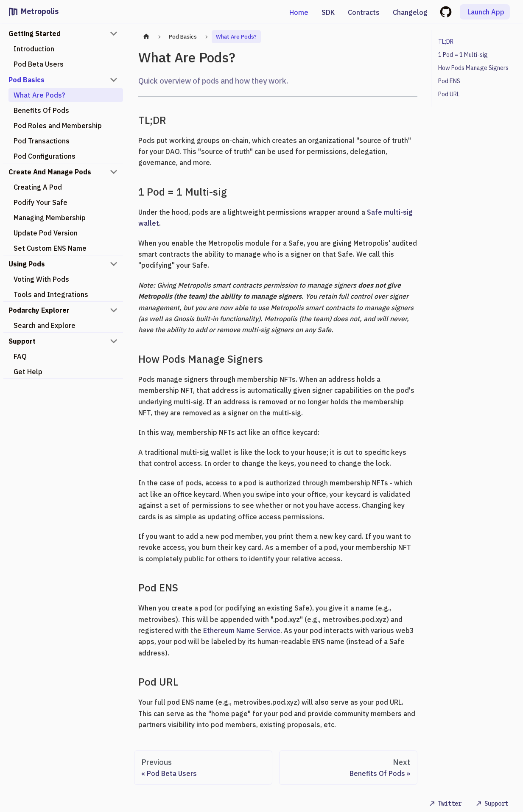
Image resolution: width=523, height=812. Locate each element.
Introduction (34, 49)
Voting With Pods (41, 279)
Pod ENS (449, 81)
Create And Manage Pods (50, 172)
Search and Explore (45, 325)
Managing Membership (50, 218)
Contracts (364, 12)
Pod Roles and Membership (58, 126)
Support (22, 341)
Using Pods (27, 264)
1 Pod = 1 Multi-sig (463, 55)
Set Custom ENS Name (50, 248)
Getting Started (35, 34)
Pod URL (449, 94)
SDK (328, 12)
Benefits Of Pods (41, 110)
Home (299, 12)
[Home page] (146, 37)
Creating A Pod (38, 187)
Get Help (28, 372)
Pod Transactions (42, 141)
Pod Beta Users (39, 64)
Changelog (410, 12)
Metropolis (40, 11)
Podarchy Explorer (39, 310)
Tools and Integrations (51, 294)
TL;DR (446, 42)
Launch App (486, 12)
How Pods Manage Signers (473, 68)
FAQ (20, 356)
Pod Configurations (45, 156)
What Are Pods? (39, 95)
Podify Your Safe (41, 202)
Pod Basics (27, 80)
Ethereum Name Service (242, 630)
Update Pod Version (46, 233)
